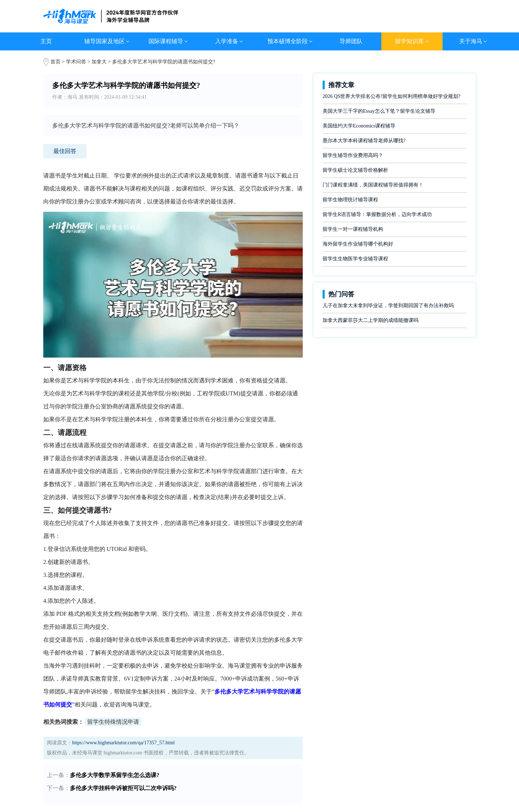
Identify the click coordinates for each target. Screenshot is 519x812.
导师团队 (351, 41)
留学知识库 (412, 41)
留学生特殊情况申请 (113, 722)
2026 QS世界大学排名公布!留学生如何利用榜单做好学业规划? (391, 96)
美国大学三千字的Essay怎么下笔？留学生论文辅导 (379, 111)
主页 (46, 41)
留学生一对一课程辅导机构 (353, 229)
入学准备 (229, 41)
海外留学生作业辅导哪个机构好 (358, 244)
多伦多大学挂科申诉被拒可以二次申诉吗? (123, 788)
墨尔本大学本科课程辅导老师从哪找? (364, 141)
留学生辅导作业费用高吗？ (353, 155)
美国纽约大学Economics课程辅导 (359, 126)
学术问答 (76, 62)
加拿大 (100, 62)
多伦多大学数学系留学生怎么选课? (115, 775)
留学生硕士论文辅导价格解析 (355, 170)
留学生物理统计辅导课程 (350, 200)
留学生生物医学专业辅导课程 (355, 259)
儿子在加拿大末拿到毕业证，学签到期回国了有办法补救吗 (388, 306)
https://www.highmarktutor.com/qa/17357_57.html (123, 743)
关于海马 (473, 41)
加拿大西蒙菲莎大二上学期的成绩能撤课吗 (371, 320)
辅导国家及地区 (107, 41)
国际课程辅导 (168, 41)
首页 (56, 62)
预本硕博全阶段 (290, 41)
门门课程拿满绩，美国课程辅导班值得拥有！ (373, 185)
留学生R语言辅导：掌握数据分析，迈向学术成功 (377, 214)
